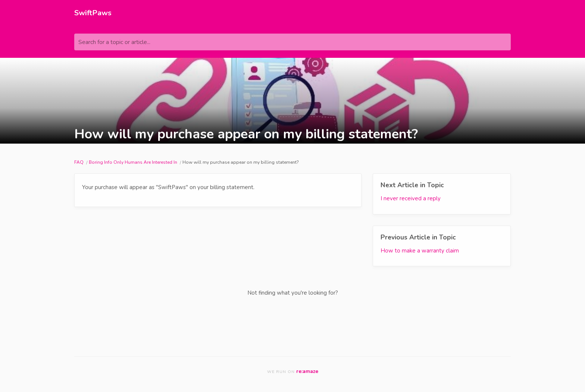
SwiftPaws (93, 13)
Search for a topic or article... (114, 42)
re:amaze (307, 371)
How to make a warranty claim (420, 251)
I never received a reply (411, 198)
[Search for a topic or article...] (292, 42)
